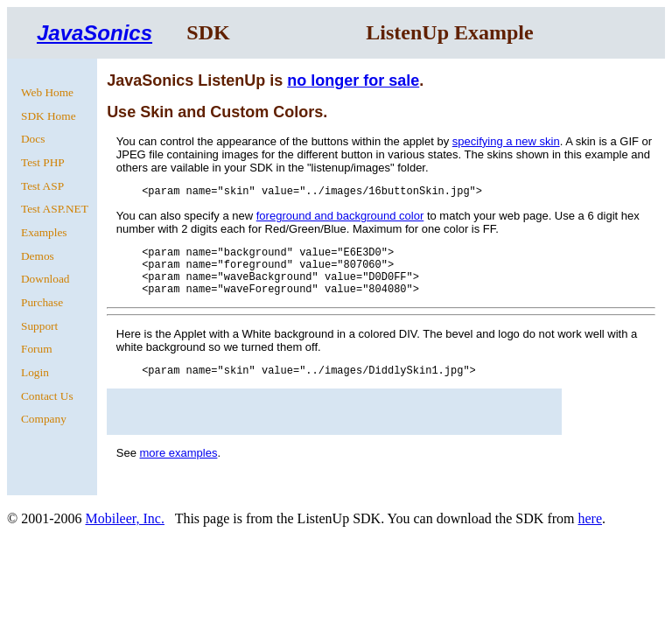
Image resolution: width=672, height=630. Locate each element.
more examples (179, 453)
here (590, 518)
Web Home (47, 92)
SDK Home (49, 116)
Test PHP (43, 162)
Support (39, 326)
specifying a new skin (506, 141)
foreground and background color (340, 216)
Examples (44, 232)
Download (45, 279)
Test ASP (42, 186)
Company (44, 419)
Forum (37, 349)
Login (35, 372)
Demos (38, 256)
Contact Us (47, 396)
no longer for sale (353, 80)
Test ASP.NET (55, 209)
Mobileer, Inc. (124, 518)
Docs (33, 139)
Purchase (42, 302)
